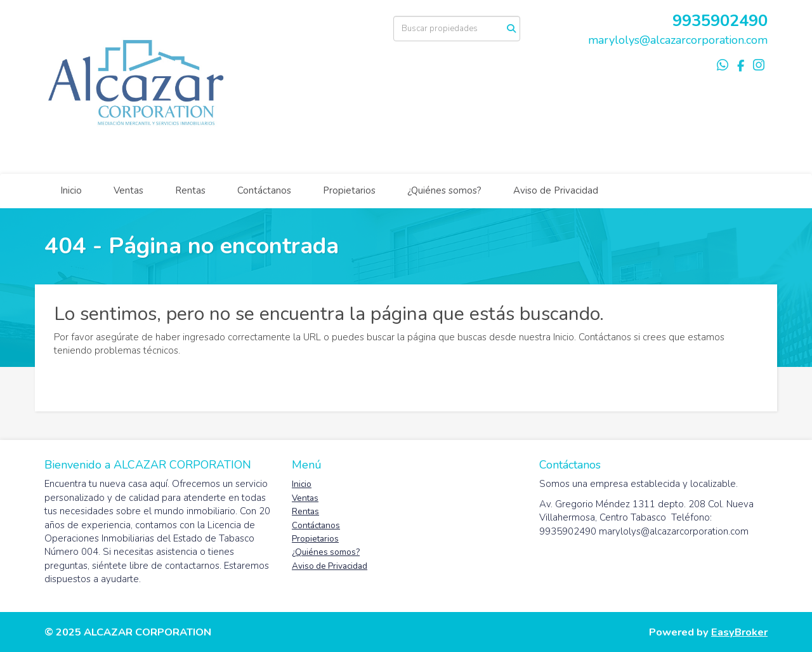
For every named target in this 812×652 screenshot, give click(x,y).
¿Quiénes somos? (444, 190)
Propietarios (349, 190)
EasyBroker (739, 632)
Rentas (190, 190)
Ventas (128, 190)
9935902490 (720, 21)
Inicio (71, 190)
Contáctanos (264, 190)
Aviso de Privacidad (556, 190)
